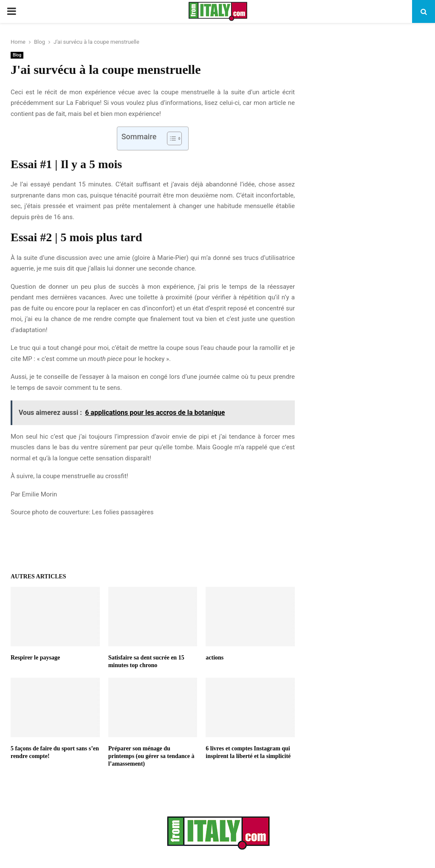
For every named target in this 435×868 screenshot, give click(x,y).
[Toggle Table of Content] (170, 138)
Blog (17, 55)
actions (215, 658)
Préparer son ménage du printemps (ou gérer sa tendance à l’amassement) (151, 756)
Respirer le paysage (35, 658)
